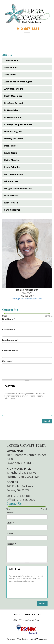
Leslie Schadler (12, 167)
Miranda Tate (11, 181)
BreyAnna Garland (14, 103)
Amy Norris (10, 75)
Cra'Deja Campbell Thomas (18, 124)
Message (8, 361)
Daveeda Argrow (13, 131)
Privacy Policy (33, 614)
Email (10, 523)
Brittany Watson (13, 117)
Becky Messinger (13, 96)
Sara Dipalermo (12, 210)
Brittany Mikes (12, 110)
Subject (11, 544)
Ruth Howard (11, 203)
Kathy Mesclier (12, 160)
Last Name (9, 330)
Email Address (10, 340)
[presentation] (26, 407)
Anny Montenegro (14, 89)
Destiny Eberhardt (14, 139)
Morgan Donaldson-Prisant (18, 188)
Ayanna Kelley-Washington (18, 82)
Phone (11, 533)
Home (17, 614)
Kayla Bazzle (11, 153)
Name (10, 512)
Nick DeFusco (11, 196)
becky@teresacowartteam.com (27, 299)
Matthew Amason (14, 174)
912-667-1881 (28, 29)
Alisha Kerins (11, 67)
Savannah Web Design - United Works (27, 639)
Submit (47, 421)
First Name (9, 319)
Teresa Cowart (12, 60)
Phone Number (10, 351)
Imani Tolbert (11, 146)
